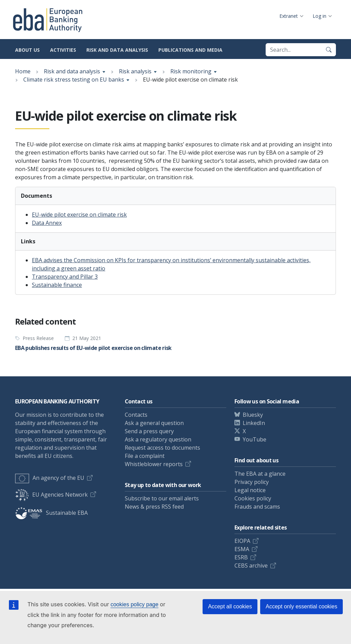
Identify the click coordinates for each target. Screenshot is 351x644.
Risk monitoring (191, 71)
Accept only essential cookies (301, 606)
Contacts (136, 415)
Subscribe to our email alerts (162, 498)
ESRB (241, 557)
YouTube (255, 439)
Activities (63, 50)
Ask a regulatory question (158, 439)
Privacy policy (252, 482)
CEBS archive (251, 566)
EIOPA (242, 541)
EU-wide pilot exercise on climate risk (79, 215)
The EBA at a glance (260, 474)
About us (27, 50)
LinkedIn (254, 423)
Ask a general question (154, 423)
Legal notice (250, 490)
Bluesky (253, 415)
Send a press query (149, 431)
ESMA (242, 549)
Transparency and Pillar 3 (65, 277)
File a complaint (145, 456)
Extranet (289, 16)
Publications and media (190, 50)
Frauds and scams (257, 507)
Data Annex (47, 223)
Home (23, 71)
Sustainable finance (57, 285)
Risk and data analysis (117, 50)
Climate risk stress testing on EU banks (74, 80)
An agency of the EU (50, 478)
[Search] (329, 50)
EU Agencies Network (51, 495)
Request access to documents (162, 448)
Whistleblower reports (154, 464)
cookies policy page (134, 604)
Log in (319, 16)
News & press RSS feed (154, 507)
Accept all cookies (230, 606)
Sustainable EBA (51, 513)
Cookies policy (253, 498)
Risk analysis (135, 71)
